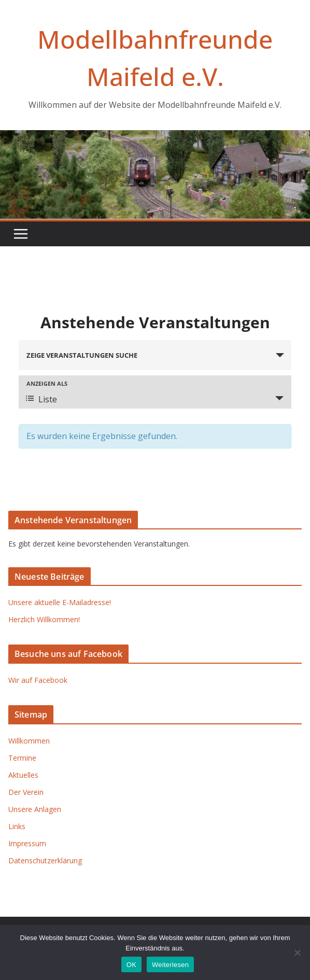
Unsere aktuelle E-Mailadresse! (60, 602)
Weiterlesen (170, 965)
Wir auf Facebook (38, 680)
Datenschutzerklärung (45, 860)
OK (131, 965)
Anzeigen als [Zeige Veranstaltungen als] (47, 383)
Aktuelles (23, 775)
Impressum (27, 843)
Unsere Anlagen (35, 809)
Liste (41, 399)
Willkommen (29, 741)
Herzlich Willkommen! (44, 619)
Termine (22, 758)
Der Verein (26, 792)
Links (17, 826)
